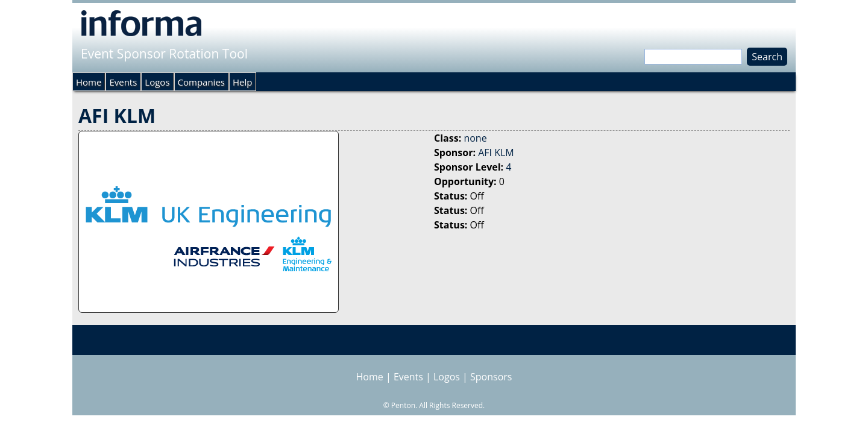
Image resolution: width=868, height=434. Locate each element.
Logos (157, 82)
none (475, 138)
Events (123, 82)
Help (242, 82)
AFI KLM (496, 153)
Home (89, 82)
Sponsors (491, 377)
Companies (201, 82)
